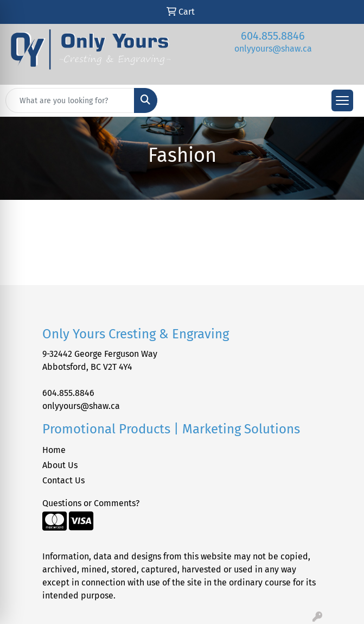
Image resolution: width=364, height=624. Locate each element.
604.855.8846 (273, 36)
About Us (60, 465)
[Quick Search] (70, 100)
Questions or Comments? (91, 503)
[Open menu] (342, 100)
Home (54, 450)
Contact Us (63, 480)
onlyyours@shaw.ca (273, 49)
